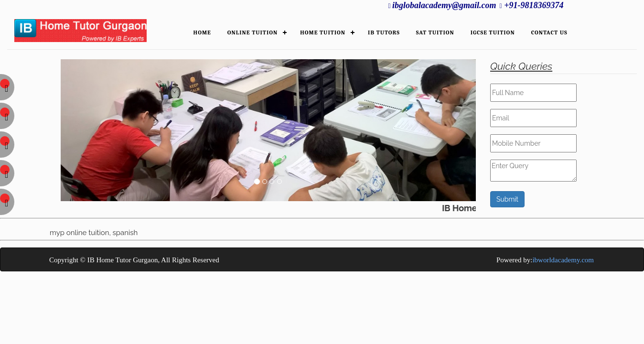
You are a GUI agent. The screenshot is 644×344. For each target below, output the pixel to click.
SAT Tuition (435, 32)
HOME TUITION (323, 32)
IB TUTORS (384, 32)
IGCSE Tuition (493, 32)
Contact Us (549, 32)
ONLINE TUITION (252, 32)
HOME (202, 32)
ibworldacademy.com (563, 260)
